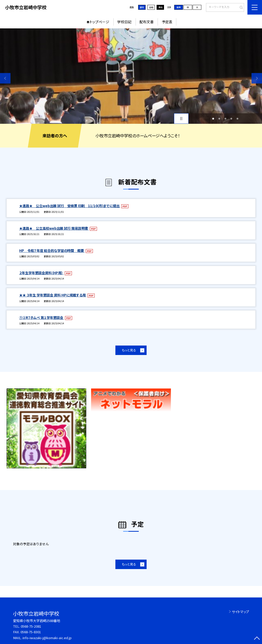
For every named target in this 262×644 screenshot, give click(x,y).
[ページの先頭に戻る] (257, 639)
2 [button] (219, 119)
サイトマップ (240, 612)
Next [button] (257, 78)
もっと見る (129, 350)
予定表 (167, 22)
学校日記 (124, 22)
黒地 (160, 7)
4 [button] (231, 119)
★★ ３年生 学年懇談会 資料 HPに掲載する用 (53, 295)
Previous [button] (5, 78)
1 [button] (213, 119)
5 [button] (237, 119)
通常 (142, 7)
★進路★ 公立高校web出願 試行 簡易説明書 (54, 228)
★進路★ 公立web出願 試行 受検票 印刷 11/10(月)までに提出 (70, 206)
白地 (151, 7)
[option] (131, 76)
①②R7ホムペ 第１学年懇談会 (42, 318)
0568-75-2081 (31, 626)
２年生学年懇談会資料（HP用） (41, 273)
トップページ (99, 22)
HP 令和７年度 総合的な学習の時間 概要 (52, 251)
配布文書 (147, 22)
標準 (179, 7)
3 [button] (225, 119)
